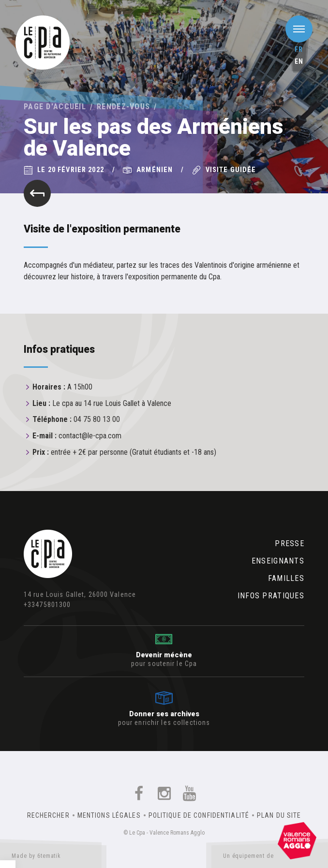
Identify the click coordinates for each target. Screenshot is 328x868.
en (299, 61)
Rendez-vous (123, 107)
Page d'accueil (55, 107)
